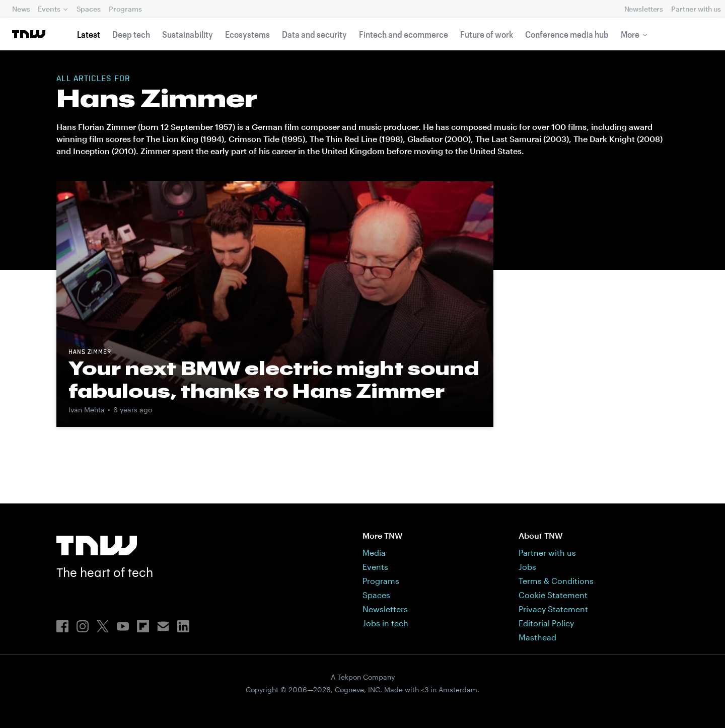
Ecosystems (247, 34)
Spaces (89, 9)
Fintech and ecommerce (404, 34)
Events (49, 9)
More (630, 34)
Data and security (314, 34)
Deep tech (131, 34)
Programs (125, 9)
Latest (89, 34)
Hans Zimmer (90, 352)
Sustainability (188, 34)
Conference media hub (567, 34)
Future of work (487, 34)
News (21, 9)
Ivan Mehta (87, 410)
